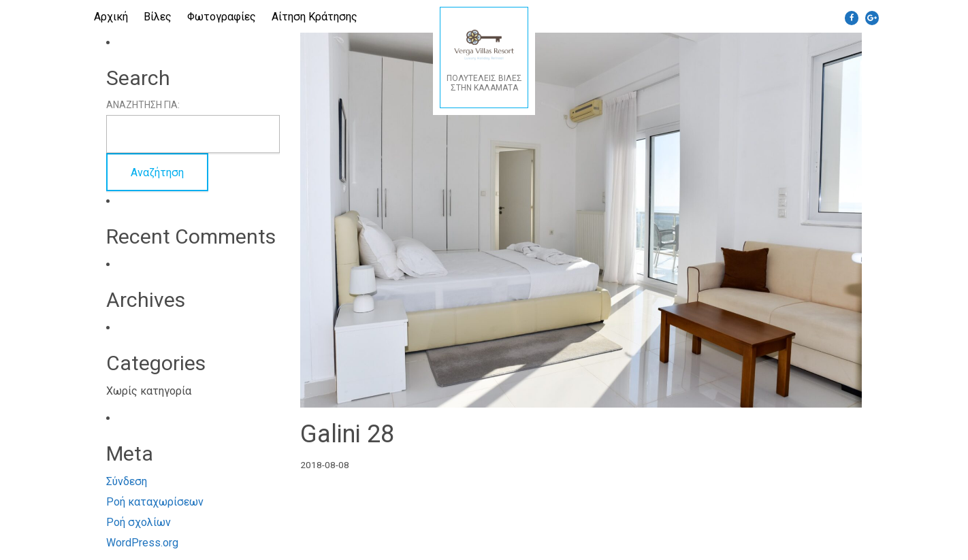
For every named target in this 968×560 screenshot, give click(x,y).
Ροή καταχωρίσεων (155, 502)
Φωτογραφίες (222, 17)
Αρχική (111, 17)
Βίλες (158, 17)
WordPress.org (142, 543)
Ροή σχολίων (139, 522)
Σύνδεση (127, 481)
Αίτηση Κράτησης (314, 17)
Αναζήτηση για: (143, 105)
